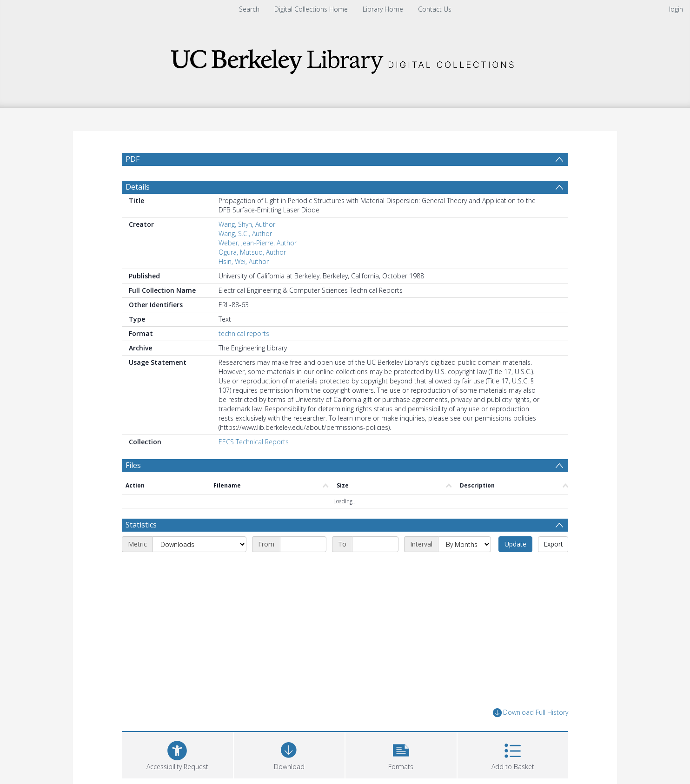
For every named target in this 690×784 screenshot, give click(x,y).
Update (515, 544)
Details (138, 187)
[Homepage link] (345, 59)
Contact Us (435, 9)
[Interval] (464, 544)
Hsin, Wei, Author (244, 261)
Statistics (141, 525)
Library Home (383, 9)
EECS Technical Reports (254, 442)
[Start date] (303, 544)
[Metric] (199, 544)
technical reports (244, 333)
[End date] (375, 544)
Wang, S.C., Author (245, 234)
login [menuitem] (676, 9)
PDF (133, 159)
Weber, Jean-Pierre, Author (258, 243)
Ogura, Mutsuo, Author (252, 252)
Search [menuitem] (249, 9)
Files (133, 465)
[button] (401, 754)
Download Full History (531, 713)
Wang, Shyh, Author (247, 224)
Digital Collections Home (311, 9)
